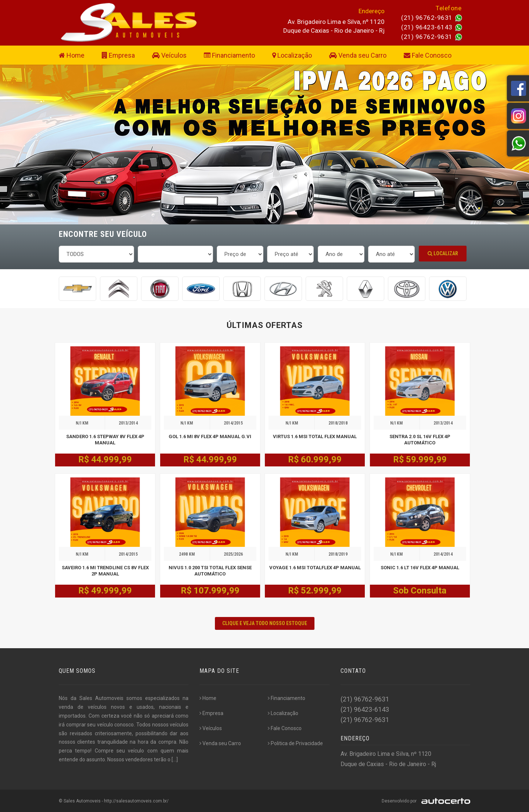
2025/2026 (233, 554)
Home (72, 55)
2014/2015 (233, 423)
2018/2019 (338, 554)
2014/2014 (443, 554)
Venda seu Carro (358, 55)
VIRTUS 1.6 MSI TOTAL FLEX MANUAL (315, 436)
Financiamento (229, 55)
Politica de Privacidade (295, 743)
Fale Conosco (428, 55)
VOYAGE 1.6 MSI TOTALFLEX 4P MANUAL (315, 568)
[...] (175, 759)
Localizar (443, 253)
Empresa (118, 55)
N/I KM (82, 423)
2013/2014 (128, 423)
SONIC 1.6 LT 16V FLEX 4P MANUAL (420, 568)
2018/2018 (338, 423)
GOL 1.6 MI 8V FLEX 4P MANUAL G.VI (210, 436)
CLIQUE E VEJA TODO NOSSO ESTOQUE (265, 623)
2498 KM (187, 554)
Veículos (169, 55)
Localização (292, 55)
